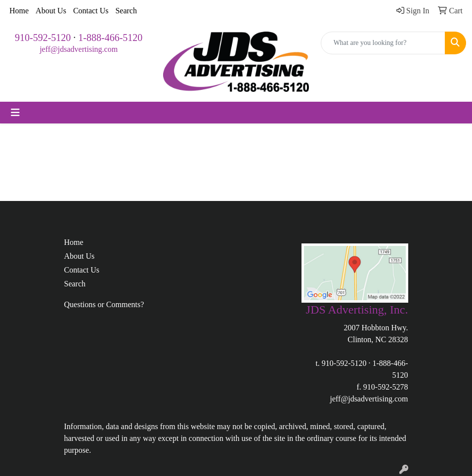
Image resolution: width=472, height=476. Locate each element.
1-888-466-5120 (110, 38)
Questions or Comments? (104, 304)
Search (126, 11)
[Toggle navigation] (15, 113)
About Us (51, 11)
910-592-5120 (43, 38)
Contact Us (91, 11)
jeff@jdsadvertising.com (79, 49)
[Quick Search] (383, 43)
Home (19, 11)
